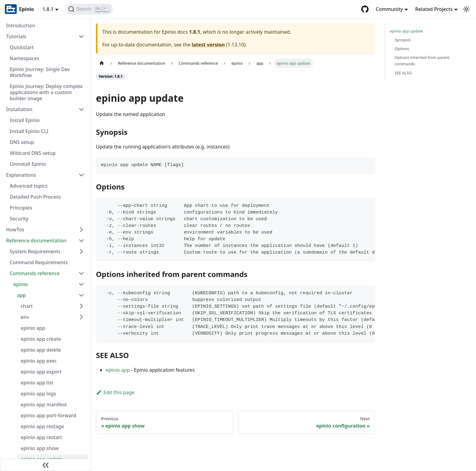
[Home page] (102, 63)
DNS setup (22, 142)
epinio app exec (39, 361)
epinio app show (40, 448)
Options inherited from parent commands (422, 61)
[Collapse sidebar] (46, 465)
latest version (208, 45)
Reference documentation (36, 241)
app (21, 295)
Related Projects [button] (434, 9)
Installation (19, 109)
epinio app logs (38, 394)
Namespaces (25, 58)
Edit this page (115, 392)
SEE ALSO (403, 73)
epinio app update (406, 31)
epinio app (33, 328)
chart (27, 306)
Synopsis (403, 40)
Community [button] (389, 9)
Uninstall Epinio (28, 164)
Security (19, 219)
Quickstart (22, 47)
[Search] (89, 9)
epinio (21, 284)
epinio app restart (41, 437)
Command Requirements (39, 262)
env (25, 317)
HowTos (15, 230)
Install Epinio (25, 120)
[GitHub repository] (365, 9)
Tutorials (16, 36)
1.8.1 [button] (48, 9)
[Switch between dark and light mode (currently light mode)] (466, 9)
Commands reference (35, 273)
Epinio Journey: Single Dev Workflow (40, 72)
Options (402, 49)
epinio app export (41, 372)
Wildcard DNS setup (33, 153)
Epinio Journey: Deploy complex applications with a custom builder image (46, 92)
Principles (21, 208)
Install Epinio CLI (29, 131)
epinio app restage (42, 426)
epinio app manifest (44, 404)
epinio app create (41, 339)
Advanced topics (29, 186)
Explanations (21, 175)
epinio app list (37, 383)
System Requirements (35, 251)
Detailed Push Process (35, 197)
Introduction (21, 26)
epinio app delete (41, 350)
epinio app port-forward (48, 415)
